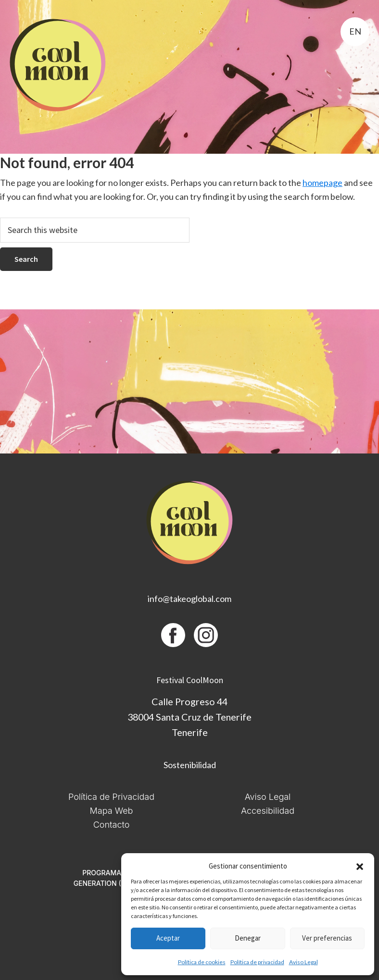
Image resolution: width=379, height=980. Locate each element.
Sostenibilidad (190, 765)
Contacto (112, 825)
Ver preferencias (327, 938)
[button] (360, 867)
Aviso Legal (303, 962)
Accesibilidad (268, 811)
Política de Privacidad (111, 797)
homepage (322, 183)
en (355, 31)
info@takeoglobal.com (189, 599)
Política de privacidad (257, 962)
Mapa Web (112, 811)
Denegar (248, 938)
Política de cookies (202, 962)
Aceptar (168, 938)
